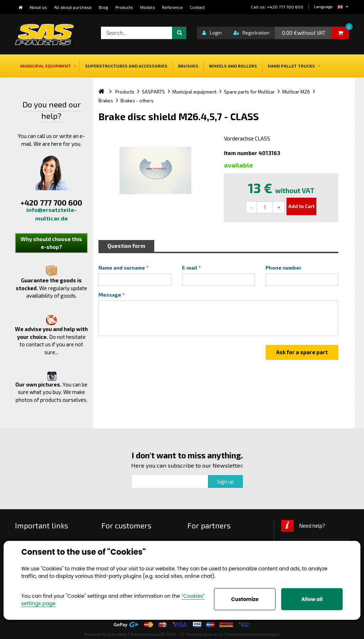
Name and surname (122, 268)
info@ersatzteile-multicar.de (52, 214)
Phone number (283, 268)
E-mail (190, 268)
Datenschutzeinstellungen (253, 634)
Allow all (312, 599)
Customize (245, 599)
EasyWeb (118, 634)
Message (110, 295)
